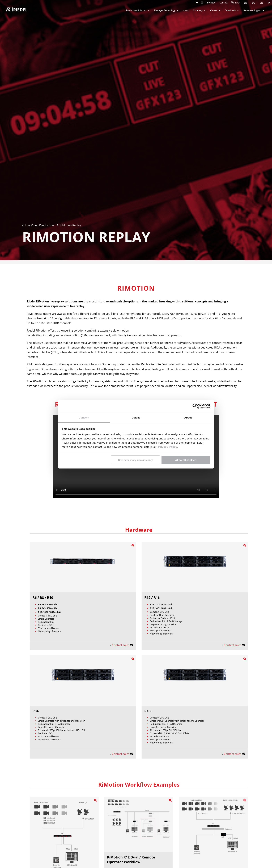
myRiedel (211, 3)
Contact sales (121, 645)
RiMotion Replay (69, 225)
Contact (224, 3)
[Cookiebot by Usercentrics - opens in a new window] (195, 406)
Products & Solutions (138, 10)
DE (254, 3)
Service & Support (254, 10)
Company (199, 10)
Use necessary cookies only (135, 460)
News (186, 10)
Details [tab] (136, 417)
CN (262, 3)
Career (215, 10)
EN (246, 3)
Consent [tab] (84, 417)
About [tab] (188, 417)
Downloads (232, 10)
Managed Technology (166, 10)
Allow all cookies (186, 460)
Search (236, 3)
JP (269, 3)
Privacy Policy (167, 447)
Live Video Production (38, 225)
